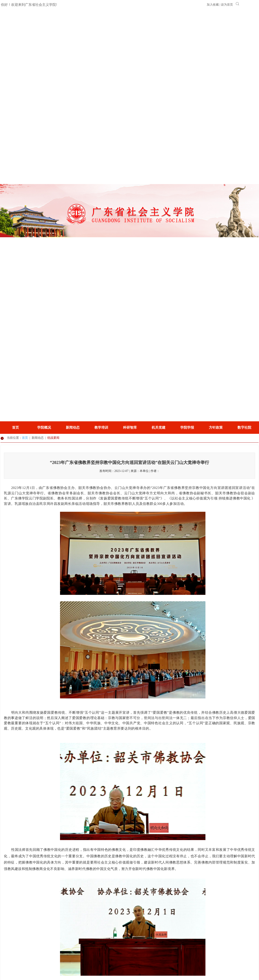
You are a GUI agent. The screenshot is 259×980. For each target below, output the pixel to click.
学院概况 (44, 427)
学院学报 (187, 427)
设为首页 (227, 5)
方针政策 (216, 427)
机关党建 (159, 427)
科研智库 (130, 427)
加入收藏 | (214, 5)
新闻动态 (73, 427)
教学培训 (101, 427)
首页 (15, 427)
